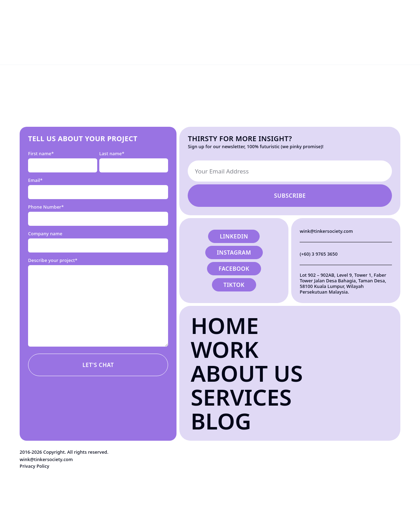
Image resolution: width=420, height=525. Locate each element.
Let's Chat (98, 365)
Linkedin (234, 236)
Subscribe (290, 196)
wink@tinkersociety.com (326, 231)
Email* (35, 180)
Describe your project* (53, 260)
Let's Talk (396, 12)
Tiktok (234, 285)
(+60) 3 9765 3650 (319, 254)
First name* (41, 153)
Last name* (112, 153)
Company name (45, 234)
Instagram (234, 252)
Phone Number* (46, 207)
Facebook (234, 269)
